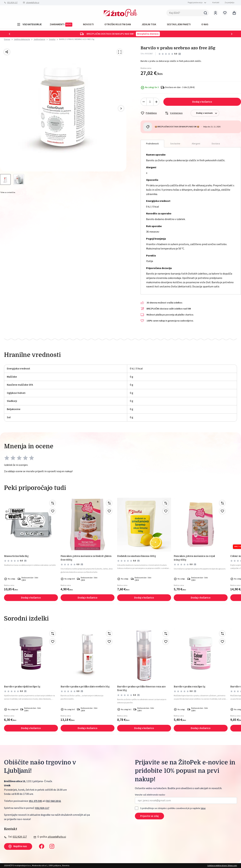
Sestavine (175, 144)
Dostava (216, 144)
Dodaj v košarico (202, 102)
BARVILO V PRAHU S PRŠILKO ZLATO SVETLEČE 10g (85, 687)
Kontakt (216, 3)
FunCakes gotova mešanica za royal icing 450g (194, 558)
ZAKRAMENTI (61, 25)
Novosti (88, 24)
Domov (7, 39)
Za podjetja (229, 3)
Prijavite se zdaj (149, 816)
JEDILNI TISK (149, 24)
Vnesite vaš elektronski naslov (150, 795)
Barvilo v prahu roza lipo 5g (190, 687)
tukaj (203, 808)
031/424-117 (12, 3)
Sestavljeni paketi (179, 24)
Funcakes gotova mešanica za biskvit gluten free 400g (86, 558)
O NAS (205, 24)
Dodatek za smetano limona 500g (137, 556)
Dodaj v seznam (208, 113)
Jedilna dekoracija (22, 39)
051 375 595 (35, 801)
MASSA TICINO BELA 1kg (16, 556)
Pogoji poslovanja (195, 3)
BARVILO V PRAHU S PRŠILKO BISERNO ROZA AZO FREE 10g (141, 688)
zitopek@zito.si (33, 3)
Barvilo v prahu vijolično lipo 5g (22, 687)
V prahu (52, 39)
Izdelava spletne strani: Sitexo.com (222, 866)
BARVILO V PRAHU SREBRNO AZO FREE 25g (77, 39)
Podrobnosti (152, 144)
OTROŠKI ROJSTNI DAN (118, 24)
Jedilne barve (39, 39)
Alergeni (196, 144)
